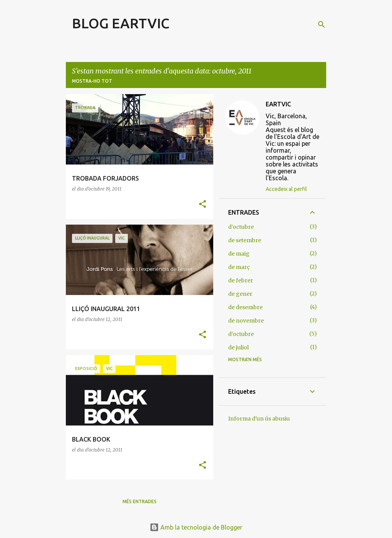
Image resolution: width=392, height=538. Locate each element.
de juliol (238, 347)
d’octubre (241, 227)
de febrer (241, 280)
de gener (240, 294)
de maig (239, 254)
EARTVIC (278, 104)
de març (239, 267)
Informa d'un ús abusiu (259, 419)
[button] (203, 205)
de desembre (245, 307)
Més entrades (140, 501)
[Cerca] (322, 24)
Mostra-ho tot (92, 81)
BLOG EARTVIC (121, 23)
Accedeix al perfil (286, 189)
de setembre (245, 240)
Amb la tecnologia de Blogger (196, 527)
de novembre (246, 321)
